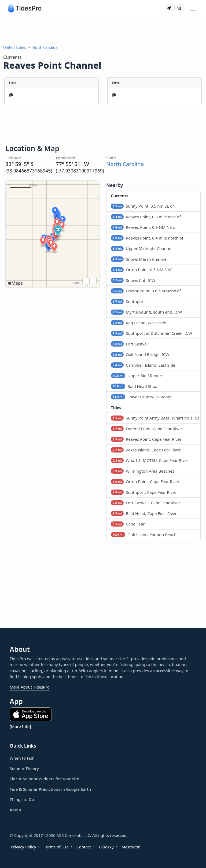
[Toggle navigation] (193, 8)
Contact (84, 847)
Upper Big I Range (136, 376)
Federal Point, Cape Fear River (146, 429)
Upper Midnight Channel (142, 248)
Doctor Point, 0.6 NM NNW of (146, 291)
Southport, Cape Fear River (144, 492)
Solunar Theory (24, 768)
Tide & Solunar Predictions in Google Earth (50, 789)
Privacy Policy (23, 847)
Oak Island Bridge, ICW (140, 354)
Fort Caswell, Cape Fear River (146, 503)
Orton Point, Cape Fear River (145, 481)
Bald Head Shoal (135, 386)
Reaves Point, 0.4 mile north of (147, 238)
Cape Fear (128, 524)
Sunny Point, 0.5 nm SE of (142, 206)
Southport (128, 301)
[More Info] (20, 726)
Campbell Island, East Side (143, 365)
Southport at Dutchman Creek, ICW (151, 333)
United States (15, 47)
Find (174, 8)
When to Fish (22, 758)
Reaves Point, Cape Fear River (146, 439)
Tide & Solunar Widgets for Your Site (44, 779)
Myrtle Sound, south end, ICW (146, 312)
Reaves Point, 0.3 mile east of (146, 217)
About (15, 810)
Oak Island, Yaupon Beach (144, 535)
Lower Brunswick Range (142, 397)
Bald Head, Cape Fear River (144, 513)
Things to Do (22, 799)
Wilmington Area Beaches (143, 471)
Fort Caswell (130, 344)
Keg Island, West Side (138, 323)
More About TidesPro (30, 687)
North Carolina (45, 47)
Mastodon (131, 847)
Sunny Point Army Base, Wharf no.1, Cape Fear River (156, 418)
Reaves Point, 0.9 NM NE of (144, 227)
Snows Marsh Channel (139, 259)
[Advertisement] (103, 31)
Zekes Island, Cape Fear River (146, 450)
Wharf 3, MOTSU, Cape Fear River (150, 460)
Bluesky (106, 847)
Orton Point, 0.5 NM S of (141, 270)
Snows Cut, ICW (133, 280)
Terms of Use (56, 847)
